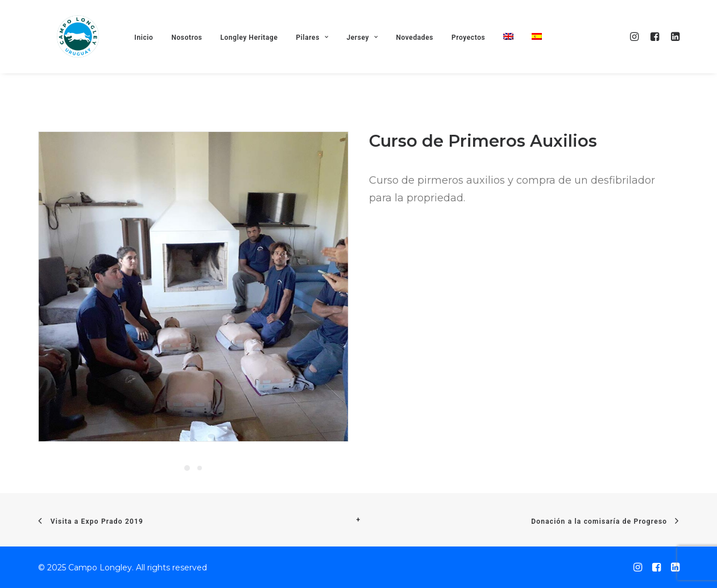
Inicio (153, 56)
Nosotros (196, 56)
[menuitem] (517, 55)
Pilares (321, 56)
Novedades (424, 56)
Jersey (371, 56)
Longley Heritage (258, 56)
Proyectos (477, 56)
